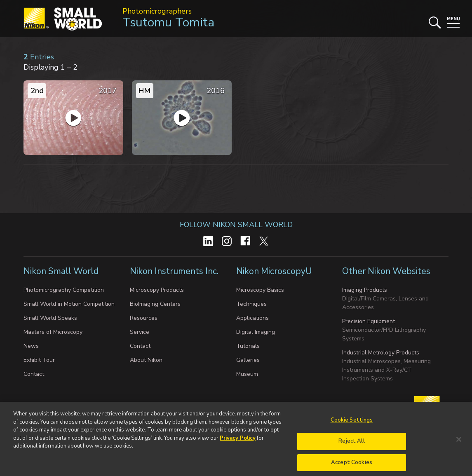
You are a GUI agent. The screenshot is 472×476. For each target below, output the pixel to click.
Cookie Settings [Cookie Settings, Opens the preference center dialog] (352, 425)
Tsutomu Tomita (168, 22)
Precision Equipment (369, 321)
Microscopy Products (157, 290)
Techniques (251, 304)
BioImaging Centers (155, 304)
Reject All (351, 446)
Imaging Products (365, 290)
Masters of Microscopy (53, 332)
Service (140, 332)
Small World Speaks (50, 318)
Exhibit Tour (39, 360)
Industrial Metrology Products (381, 353)
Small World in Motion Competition (69, 304)
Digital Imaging (256, 332)
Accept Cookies (352, 467)
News (31, 346)
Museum (247, 374)
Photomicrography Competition (64, 290)
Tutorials (248, 346)
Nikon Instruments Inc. (175, 271)
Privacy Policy (238, 443)
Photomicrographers (157, 11)
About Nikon (146, 360)
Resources (144, 318)
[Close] (459, 444)
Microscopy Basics (260, 290)
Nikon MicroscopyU (274, 271)
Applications (252, 318)
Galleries (248, 360)
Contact (34, 374)
